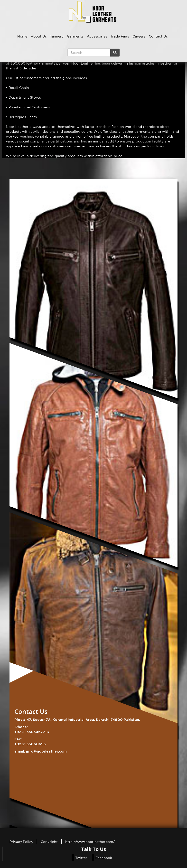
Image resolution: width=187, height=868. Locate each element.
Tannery (57, 36)
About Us (39, 36)
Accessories (97, 36)
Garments (75, 36)
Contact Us (158, 36)
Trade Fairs (120, 36)
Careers (139, 36)
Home (22, 36)
